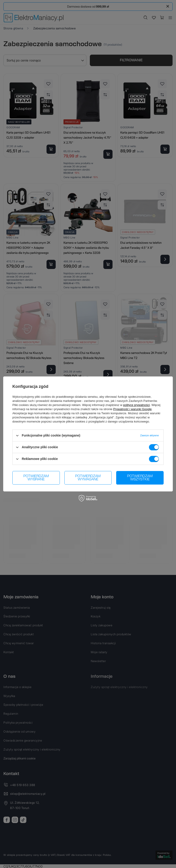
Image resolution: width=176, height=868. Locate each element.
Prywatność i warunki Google (132, 409)
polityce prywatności (136, 405)
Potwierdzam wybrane (36, 478)
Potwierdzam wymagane (88, 478)
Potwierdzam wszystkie (140, 478)
